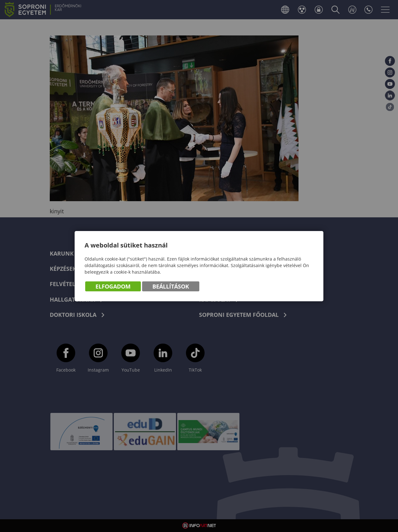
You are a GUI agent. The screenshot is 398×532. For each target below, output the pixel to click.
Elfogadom (113, 286)
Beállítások (171, 286)
